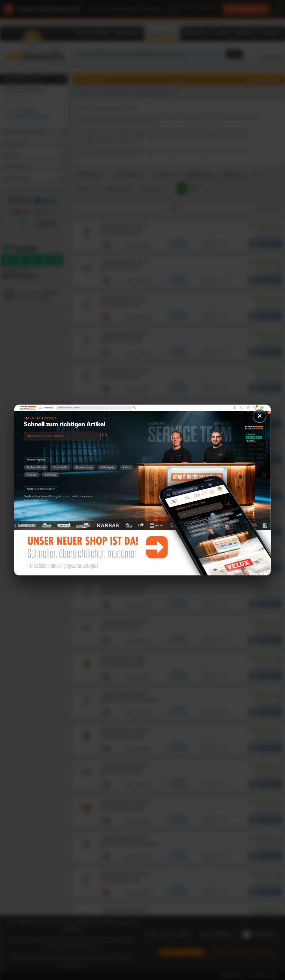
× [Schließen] (260, 416)
